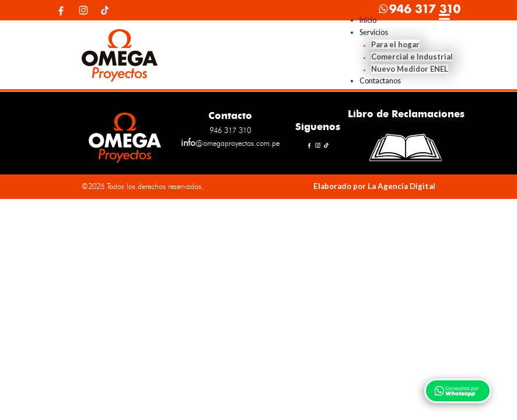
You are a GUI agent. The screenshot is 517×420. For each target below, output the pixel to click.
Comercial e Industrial (412, 57)
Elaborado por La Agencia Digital (374, 186)
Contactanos (380, 81)
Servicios (374, 32)
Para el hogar (395, 44)
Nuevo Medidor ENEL (410, 69)
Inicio (368, 20)
